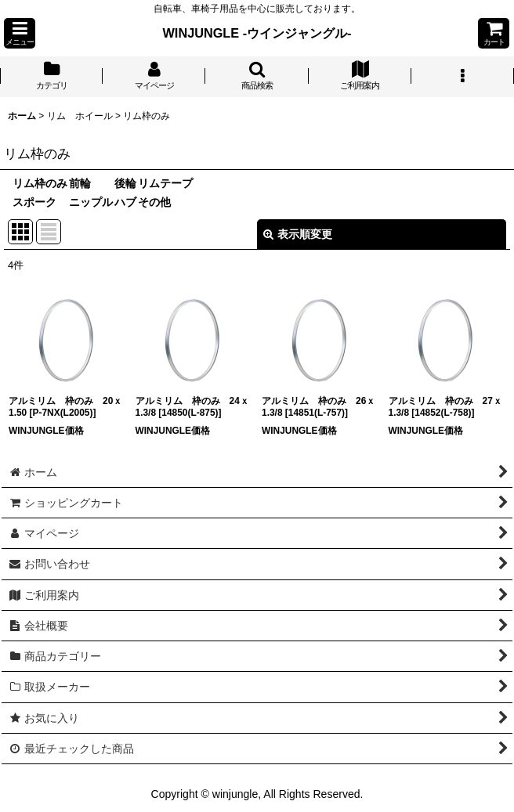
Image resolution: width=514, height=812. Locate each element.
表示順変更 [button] (298, 234)
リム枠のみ (40, 183)
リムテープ (165, 183)
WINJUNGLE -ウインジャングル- (257, 33)
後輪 (125, 183)
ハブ (125, 202)
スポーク (34, 202)
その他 (154, 202)
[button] (20, 33)
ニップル (91, 202)
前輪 (80, 183)
